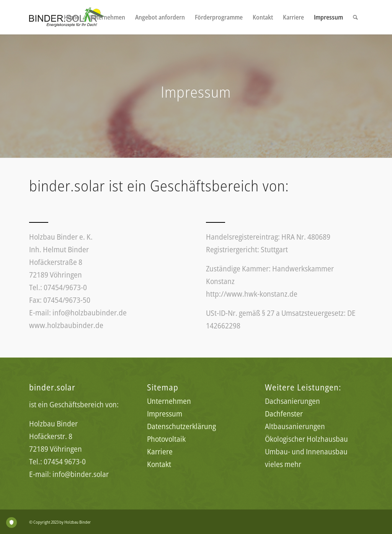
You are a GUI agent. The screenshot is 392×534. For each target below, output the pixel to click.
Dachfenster (284, 414)
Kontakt (159, 464)
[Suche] (355, 17)
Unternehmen (169, 401)
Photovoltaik (166, 439)
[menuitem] (72, 17)
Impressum (165, 414)
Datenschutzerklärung (181, 426)
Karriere (160, 452)
